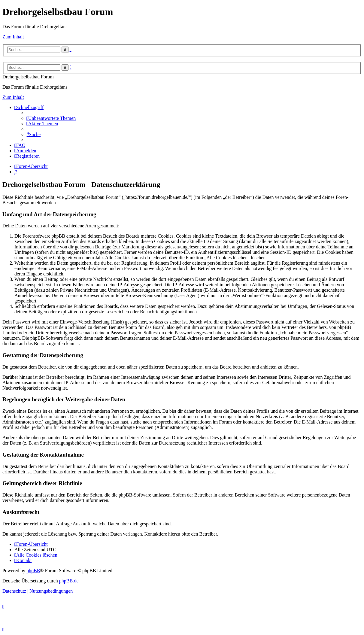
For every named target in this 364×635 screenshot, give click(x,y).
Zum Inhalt (13, 37)
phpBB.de (69, 581)
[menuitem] (51, 118)
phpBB (33, 571)
